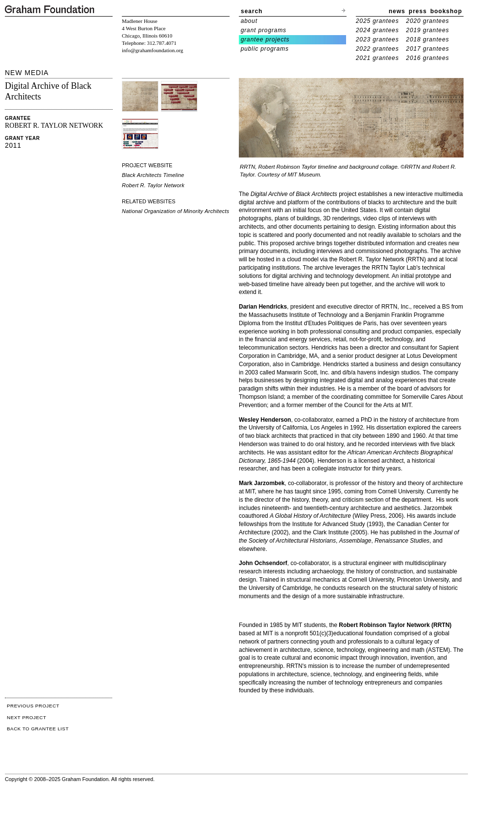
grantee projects (265, 39)
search (252, 11)
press (418, 11)
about (249, 21)
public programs (265, 49)
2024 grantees (377, 30)
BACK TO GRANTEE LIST (38, 729)
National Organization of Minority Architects (175, 211)
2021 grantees (377, 58)
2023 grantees (377, 39)
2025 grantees (377, 21)
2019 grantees (427, 30)
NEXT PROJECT (27, 717)
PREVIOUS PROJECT (33, 706)
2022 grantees (377, 49)
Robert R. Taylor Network (153, 185)
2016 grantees (427, 58)
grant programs (264, 30)
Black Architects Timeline (153, 175)
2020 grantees (427, 21)
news (397, 11)
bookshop (446, 11)
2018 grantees (427, 39)
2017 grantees (427, 49)
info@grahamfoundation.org (153, 50)
